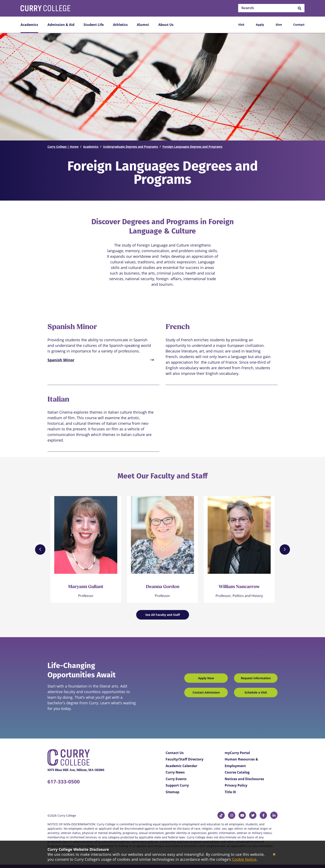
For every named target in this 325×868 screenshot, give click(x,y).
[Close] (274, 854)
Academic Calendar (181, 766)
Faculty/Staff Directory (184, 759)
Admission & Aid (61, 25)
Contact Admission (206, 692)
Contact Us (175, 753)
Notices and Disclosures (244, 779)
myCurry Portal (237, 753)
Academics (29, 25)
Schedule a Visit (256, 692)
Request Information (256, 678)
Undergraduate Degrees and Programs (130, 147)
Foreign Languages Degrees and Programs (192, 147)
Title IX (230, 792)
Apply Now (206, 678)
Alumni (143, 25)
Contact (299, 25)
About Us (166, 25)
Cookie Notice (244, 859)
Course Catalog (237, 772)
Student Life (94, 25)
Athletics (120, 25)
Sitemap (172, 792)
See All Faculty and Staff (163, 615)
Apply (260, 25)
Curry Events (176, 779)
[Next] (285, 550)
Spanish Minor (61, 360)
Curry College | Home (63, 147)
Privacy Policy (236, 785)
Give (279, 25)
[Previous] (40, 550)
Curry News (175, 772)
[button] (300, 8)
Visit (241, 25)
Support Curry (177, 785)
